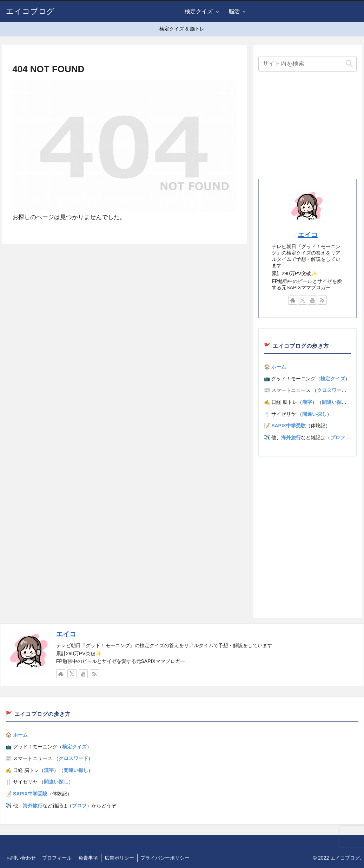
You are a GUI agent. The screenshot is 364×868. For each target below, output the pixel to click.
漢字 (307, 402)
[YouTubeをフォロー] (312, 300)
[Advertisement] (307, 127)
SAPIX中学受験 (289, 426)
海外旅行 (291, 438)
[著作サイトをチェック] (293, 300)
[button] (349, 64)
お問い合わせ (21, 858)
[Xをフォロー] (303, 300)
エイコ (308, 235)
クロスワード (332, 390)
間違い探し (334, 402)
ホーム (279, 367)
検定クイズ (333, 379)
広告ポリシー (122, 858)
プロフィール (58, 858)
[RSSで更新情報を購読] (322, 300)
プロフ (338, 438)
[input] (307, 64)
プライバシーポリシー (169, 858)
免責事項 (90, 858)
